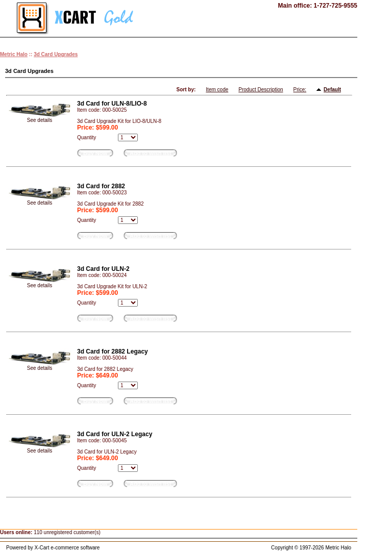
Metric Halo (14, 54)
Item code (217, 90)
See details (40, 120)
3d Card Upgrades (56, 54)
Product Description (261, 90)
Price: (300, 90)
